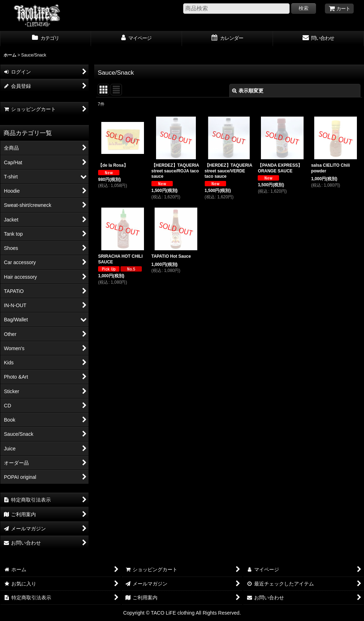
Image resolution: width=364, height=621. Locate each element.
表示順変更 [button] (248, 91)
